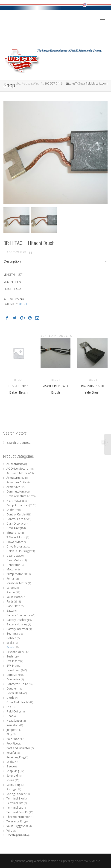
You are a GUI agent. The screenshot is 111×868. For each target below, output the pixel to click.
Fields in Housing (18, 551)
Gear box (13, 556)
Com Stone (14, 675)
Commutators (16, 492)
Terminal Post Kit (17, 812)
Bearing (12, 634)
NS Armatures (15, 501)
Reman (11, 579)
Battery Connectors (19, 615)
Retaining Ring (16, 757)
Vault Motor (14, 597)
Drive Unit (13, 528)
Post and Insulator (18, 748)
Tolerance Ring (16, 821)
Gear (10, 716)
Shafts (10, 510)
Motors (11, 533)
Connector (13, 679)
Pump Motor (15, 574)
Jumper (11, 730)
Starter (11, 592)
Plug (9, 734)
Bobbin (11, 638)
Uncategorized (16, 835)
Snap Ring (13, 771)
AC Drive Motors (17, 469)
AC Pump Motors (18, 473)
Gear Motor (14, 560)
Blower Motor (16, 542)
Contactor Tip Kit (17, 684)
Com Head (13, 670)
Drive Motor (14, 546)
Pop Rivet (13, 743)
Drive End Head (17, 702)
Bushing (12, 656)
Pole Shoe (13, 739)
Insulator (12, 725)
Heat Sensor (14, 721)
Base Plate (13, 606)
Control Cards (16, 514)
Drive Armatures (17, 496)
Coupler (12, 689)
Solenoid (12, 776)
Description (12, 261)
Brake (10, 643)
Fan (9, 707)
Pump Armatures (18, 505)
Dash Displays (16, 524)
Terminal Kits (15, 803)
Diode (10, 698)
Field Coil (12, 711)
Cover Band (14, 693)
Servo (10, 588)
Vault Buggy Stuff (17, 826)
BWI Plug (12, 666)
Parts (10, 601)
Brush (23, 304)
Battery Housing (17, 624)
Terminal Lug (15, 808)
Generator (13, 565)
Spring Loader (16, 794)
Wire (9, 831)
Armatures (13, 478)
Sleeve (11, 766)
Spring (11, 789)
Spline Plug (13, 785)
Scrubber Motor (17, 583)
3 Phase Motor (16, 537)
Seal (9, 762)
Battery (11, 611)
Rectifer (11, 753)
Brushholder (15, 652)
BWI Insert (13, 661)
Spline (10, 780)
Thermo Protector (18, 817)
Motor (11, 569)
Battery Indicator (17, 629)
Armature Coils (16, 482)
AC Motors (13, 464)
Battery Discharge (18, 620)
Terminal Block (16, 798)
